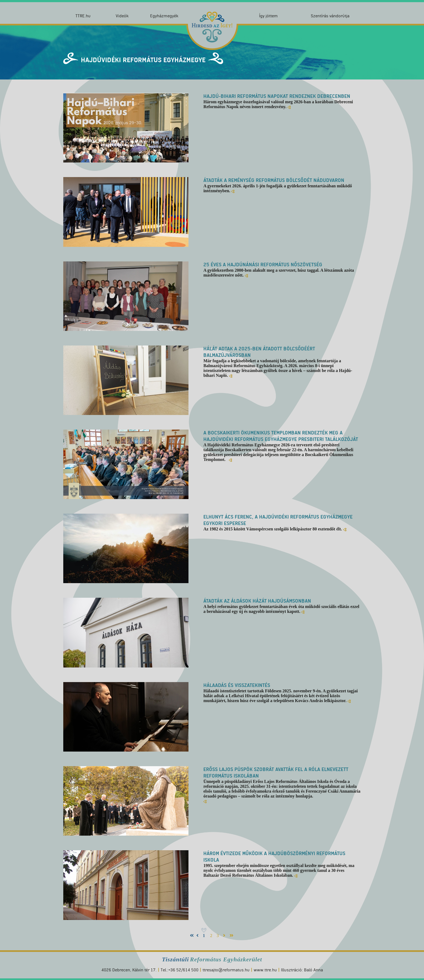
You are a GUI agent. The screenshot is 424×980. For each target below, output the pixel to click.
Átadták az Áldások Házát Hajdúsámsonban (257, 601)
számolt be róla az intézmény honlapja (277, 796)
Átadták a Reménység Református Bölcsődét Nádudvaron (274, 180)
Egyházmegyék (164, 16)
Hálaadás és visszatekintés (237, 685)
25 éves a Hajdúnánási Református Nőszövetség (263, 265)
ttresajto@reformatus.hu (226, 970)
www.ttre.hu (265, 970)
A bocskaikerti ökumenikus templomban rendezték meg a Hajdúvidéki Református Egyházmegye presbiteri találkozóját (281, 436)
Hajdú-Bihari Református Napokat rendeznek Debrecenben (277, 96)
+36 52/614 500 (183, 970)
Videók (122, 16)
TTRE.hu (83, 16)
